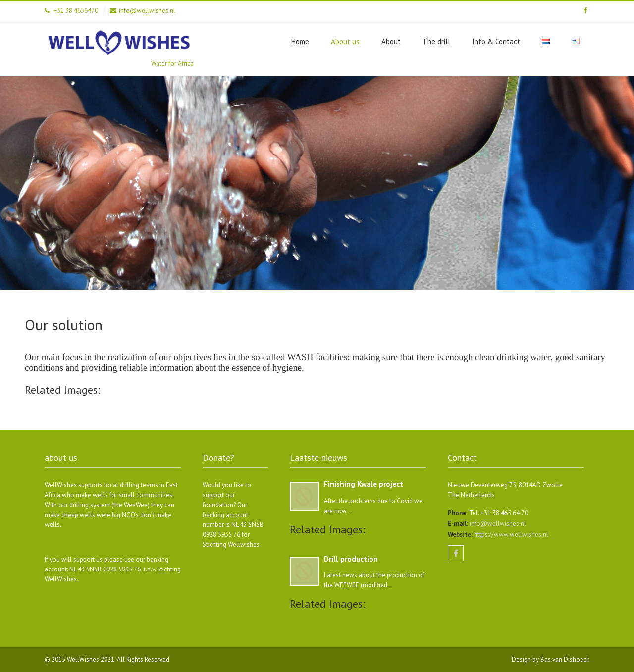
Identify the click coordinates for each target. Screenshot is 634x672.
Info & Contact (496, 41)
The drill (436, 41)
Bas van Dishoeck (565, 659)
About (391, 41)
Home (300, 41)
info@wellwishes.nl (497, 524)
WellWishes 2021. (92, 659)
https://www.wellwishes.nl (510, 535)
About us (345, 41)
